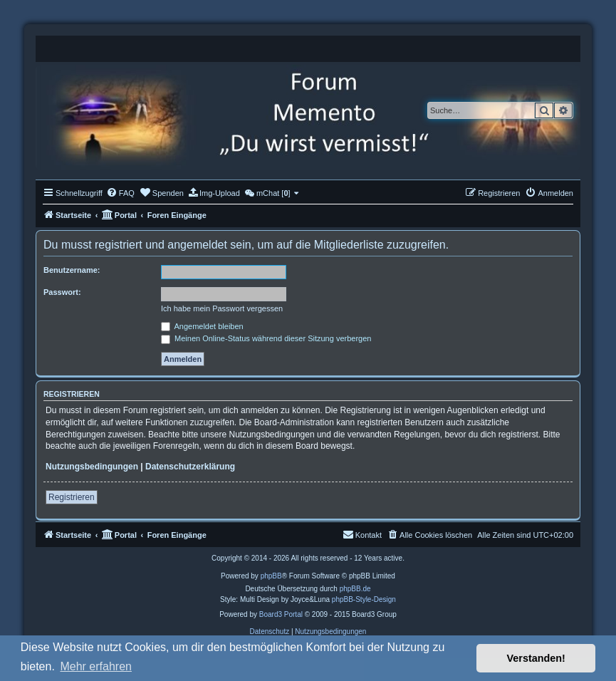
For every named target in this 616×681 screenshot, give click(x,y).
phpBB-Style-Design (364, 599)
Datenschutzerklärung (190, 467)
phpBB (271, 576)
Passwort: (62, 292)
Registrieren (72, 497)
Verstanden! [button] (536, 658)
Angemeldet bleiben (202, 326)
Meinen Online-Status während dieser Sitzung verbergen (266, 338)
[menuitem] (120, 193)
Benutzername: (72, 270)
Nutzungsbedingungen (92, 467)
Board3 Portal (281, 614)
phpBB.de (355, 589)
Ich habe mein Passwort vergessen (222, 308)
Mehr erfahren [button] (96, 666)
